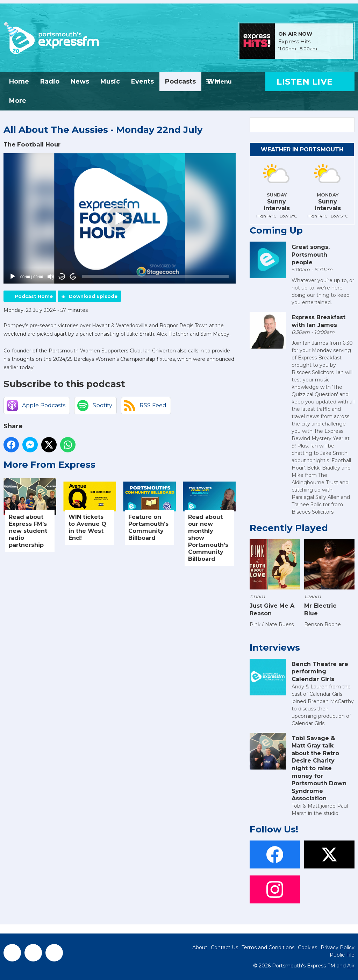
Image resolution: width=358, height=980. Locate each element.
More (18, 101)
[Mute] (51, 277)
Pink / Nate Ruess (272, 624)
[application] (120, 219)
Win (214, 81)
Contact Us (224, 947)
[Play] (13, 277)
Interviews (275, 648)
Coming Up (276, 230)
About (200, 947)
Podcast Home (34, 296)
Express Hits (294, 42)
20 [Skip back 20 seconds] (62, 277)
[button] (120, 219)
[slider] (155, 277)
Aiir (351, 966)
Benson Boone (323, 624)
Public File (342, 955)
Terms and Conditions (268, 947)
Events (142, 81)
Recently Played (289, 528)
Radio (50, 81)
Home (19, 81)
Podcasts (180, 81)
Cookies (307, 947)
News (80, 81)
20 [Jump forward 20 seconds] (73, 277)
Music (110, 81)
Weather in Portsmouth (302, 149)
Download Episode (93, 296)
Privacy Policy (338, 947)
